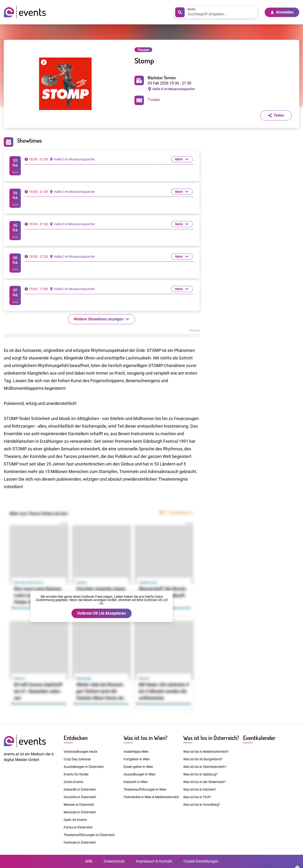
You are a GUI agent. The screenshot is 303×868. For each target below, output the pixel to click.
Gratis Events (74, 782)
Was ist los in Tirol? (197, 797)
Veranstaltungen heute (80, 752)
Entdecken (76, 738)
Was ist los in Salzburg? (200, 774)
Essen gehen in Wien (138, 767)
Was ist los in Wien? (145, 738)
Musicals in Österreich (80, 812)
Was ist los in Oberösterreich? (205, 767)
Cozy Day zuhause (77, 759)
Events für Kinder (76, 774)
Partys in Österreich (78, 827)
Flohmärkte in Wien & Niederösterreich (151, 797)
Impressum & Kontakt (154, 861)
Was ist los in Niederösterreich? (206, 752)
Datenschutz (114, 861)
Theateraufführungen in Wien (145, 789)
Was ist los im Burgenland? (203, 759)
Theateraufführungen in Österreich (89, 835)
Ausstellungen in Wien (140, 774)
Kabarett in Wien (136, 782)
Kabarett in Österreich (80, 789)
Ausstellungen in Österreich (84, 767)
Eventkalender (259, 738)
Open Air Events (75, 820)
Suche (191, 9)
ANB (89, 861)
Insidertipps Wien (136, 752)
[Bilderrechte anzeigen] (44, 63)
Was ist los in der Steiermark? (205, 782)
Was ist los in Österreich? (211, 738)
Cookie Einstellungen (201, 861)
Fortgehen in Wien (137, 759)
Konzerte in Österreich (80, 797)
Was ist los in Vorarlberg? (202, 805)
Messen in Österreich (79, 805)
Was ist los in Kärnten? (200, 789)
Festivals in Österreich (80, 842)
